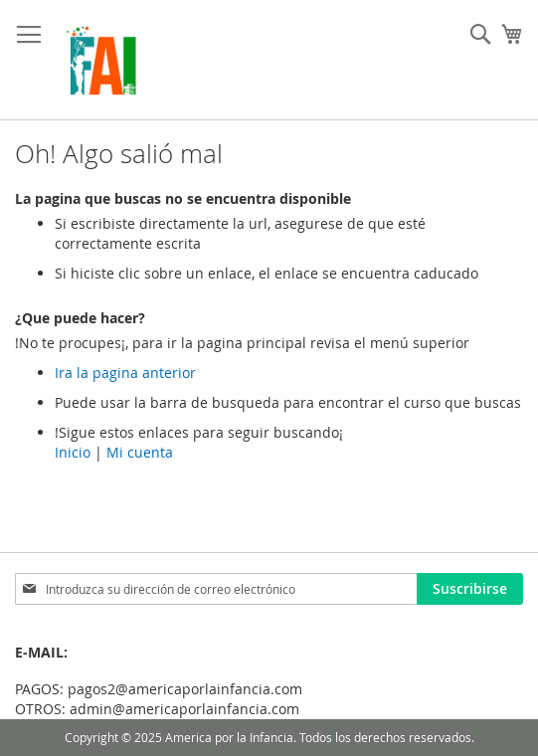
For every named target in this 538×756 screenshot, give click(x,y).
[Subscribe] (470, 589)
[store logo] (101, 60)
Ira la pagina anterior (125, 373)
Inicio (73, 452)
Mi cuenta (140, 452)
